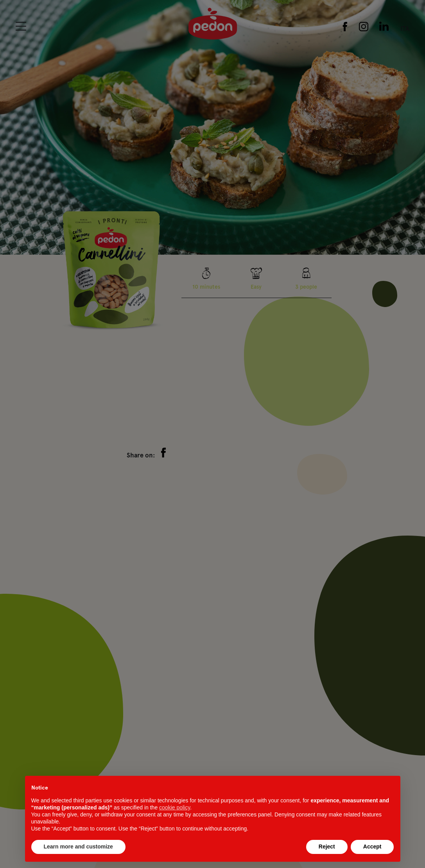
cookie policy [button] (175, 807)
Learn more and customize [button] (78, 847)
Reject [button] (327, 847)
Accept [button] (372, 847)
